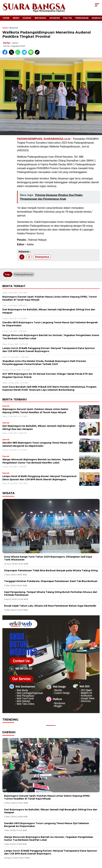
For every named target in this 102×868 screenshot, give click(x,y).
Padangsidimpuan (24, 274)
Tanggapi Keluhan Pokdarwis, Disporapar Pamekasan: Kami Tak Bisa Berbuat (51, 581)
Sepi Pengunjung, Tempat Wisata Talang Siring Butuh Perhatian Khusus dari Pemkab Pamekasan (51, 593)
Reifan (7, 43)
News (16, 18)
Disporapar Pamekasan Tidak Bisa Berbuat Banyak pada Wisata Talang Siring (51, 570)
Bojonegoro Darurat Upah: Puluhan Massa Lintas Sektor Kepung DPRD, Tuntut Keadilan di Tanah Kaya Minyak (47, 797)
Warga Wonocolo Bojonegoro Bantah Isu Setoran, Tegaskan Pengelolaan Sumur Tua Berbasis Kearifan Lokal (49, 838)
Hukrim (27, 18)
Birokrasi (40, 18)
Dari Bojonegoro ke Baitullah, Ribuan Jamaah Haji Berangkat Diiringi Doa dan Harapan (51, 811)
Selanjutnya (42, 257)
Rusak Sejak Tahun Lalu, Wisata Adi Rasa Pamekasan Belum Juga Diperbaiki (50, 606)
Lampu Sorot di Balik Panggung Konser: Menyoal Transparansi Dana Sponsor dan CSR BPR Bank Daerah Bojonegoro (51, 852)
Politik (68, 18)
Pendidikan (82, 18)
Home (6, 18)
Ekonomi (55, 18)
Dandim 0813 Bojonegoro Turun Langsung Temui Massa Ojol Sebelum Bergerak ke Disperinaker (47, 825)
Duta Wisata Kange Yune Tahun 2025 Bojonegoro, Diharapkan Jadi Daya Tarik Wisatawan (48, 558)
